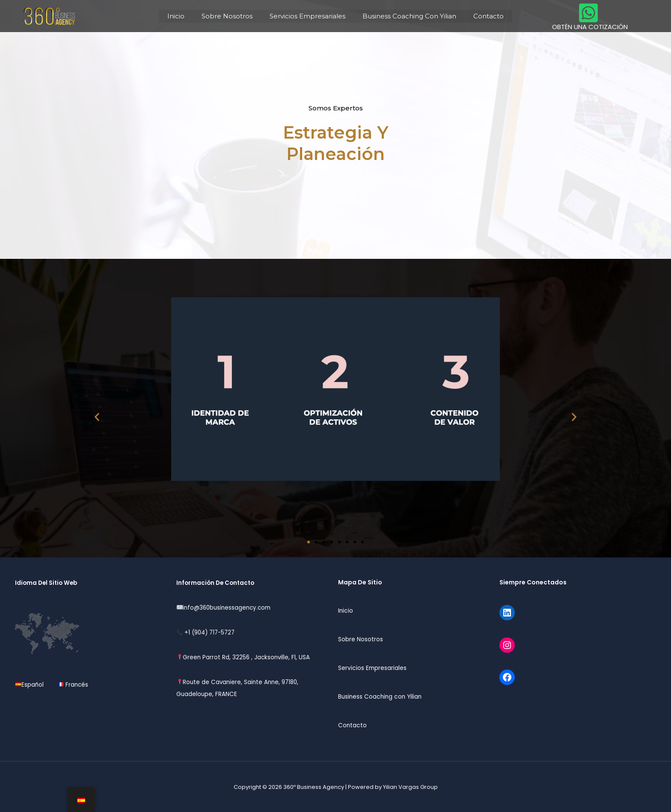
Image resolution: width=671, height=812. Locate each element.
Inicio (184, 16)
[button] (97, 417)
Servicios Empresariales (307, 16)
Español (32, 685)
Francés (72, 685)
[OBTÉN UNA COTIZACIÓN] (588, 16)
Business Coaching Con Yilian (405, 16)
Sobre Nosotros (231, 16)
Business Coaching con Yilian (381, 696)
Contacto (480, 16)
